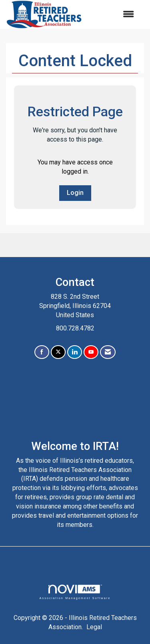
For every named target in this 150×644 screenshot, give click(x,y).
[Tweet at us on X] (58, 352)
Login (75, 193)
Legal (94, 627)
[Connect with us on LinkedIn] (75, 352)
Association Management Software (75, 592)
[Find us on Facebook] (42, 352)
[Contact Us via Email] (108, 352)
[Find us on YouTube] (91, 352)
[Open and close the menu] (112, 15)
